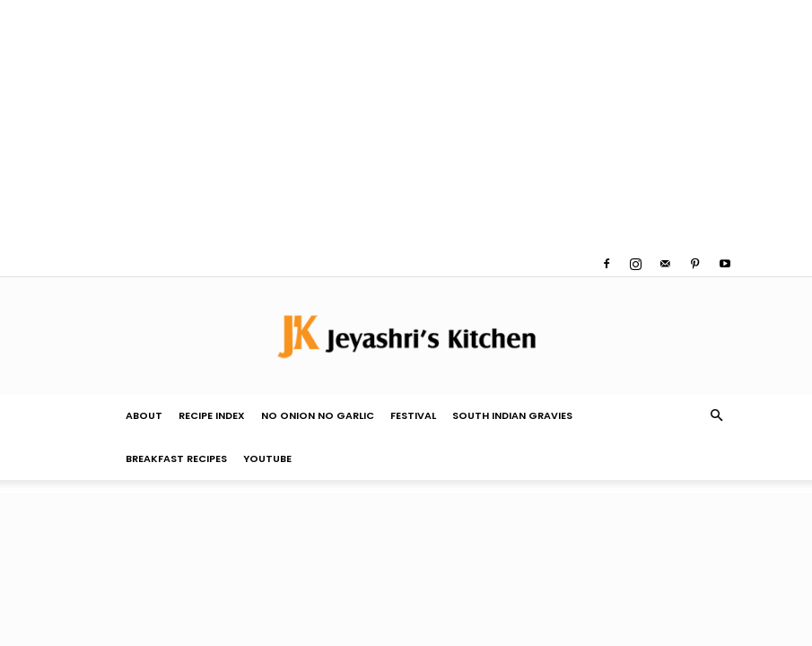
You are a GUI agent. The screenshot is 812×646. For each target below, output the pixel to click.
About (144, 415)
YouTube (267, 458)
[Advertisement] (406, 126)
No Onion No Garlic (318, 415)
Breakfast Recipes (176, 458)
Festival (413, 415)
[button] (717, 415)
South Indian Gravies (512, 415)
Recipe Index (212, 415)
